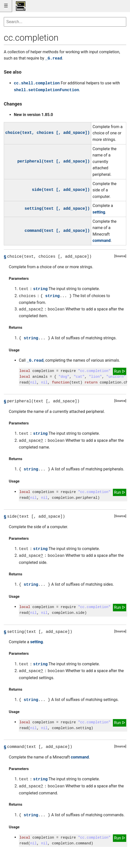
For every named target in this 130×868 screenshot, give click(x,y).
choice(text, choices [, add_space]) (48, 133)
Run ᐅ (120, 371)
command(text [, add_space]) (57, 231)
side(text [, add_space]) (61, 190)
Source (120, 256)
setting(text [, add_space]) (57, 209)
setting (99, 212)
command (102, 240)
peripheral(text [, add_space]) (54, 161)
